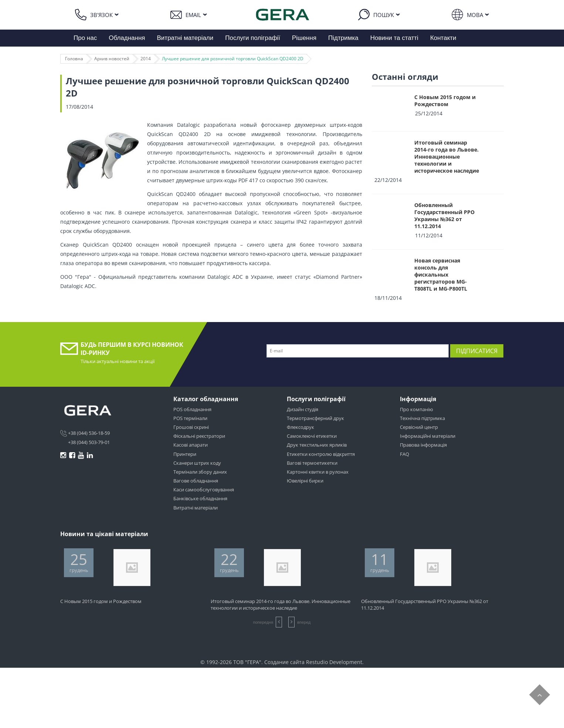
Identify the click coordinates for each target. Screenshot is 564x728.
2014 (146, 59)
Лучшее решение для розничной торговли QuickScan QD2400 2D (233, 59)
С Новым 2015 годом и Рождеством (445, 101)
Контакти (443, 38)
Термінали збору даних (200, 472)
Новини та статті (394, 38)
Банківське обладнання (200, 498)
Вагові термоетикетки (312, 463)
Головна (74, 59)
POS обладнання (192, 409)
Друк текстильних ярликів (317, 445)
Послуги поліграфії (253, 38)
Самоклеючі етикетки (312, 436)
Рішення (304, 38)
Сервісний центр (419, 427)
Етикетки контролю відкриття (321, 454)
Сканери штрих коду (197, 463)
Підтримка (343, 38)
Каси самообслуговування (204, 490)
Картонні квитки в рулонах (318, 472)
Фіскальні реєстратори (199, 436)
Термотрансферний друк (315, 418)
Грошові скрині (191, 427)
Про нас (85, 38)
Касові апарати (191, 445)
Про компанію (417, 409)
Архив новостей (112, 59)
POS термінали (190, 418)
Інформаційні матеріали (428, 436)
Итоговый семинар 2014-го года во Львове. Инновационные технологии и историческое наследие (447, 157)
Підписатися (477, 351)
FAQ (405, 454)
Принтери (185, 454)
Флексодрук (300, 427)
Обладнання (127, 38)
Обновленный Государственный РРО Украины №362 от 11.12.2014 (444, 216)
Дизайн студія (303, 409)
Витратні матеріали (185, 38)
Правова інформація (423, 445)
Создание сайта (284, 662)
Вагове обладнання (196, 481)
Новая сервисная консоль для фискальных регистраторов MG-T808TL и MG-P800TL (441, 275)
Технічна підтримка (422, 418)
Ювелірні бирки (305, 481)
